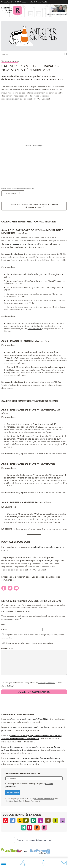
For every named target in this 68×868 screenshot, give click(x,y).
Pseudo (5, 624)
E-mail (4, 629)
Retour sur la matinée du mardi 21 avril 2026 (29, 719)
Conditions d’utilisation (14, 801)
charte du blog (7, 686)
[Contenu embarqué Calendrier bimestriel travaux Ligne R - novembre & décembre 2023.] (34, 145)
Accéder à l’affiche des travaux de (34, 206)
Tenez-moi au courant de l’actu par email (34, 840)
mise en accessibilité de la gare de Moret (24, 244)
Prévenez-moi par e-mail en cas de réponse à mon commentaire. (28, 643)
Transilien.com (12, 99)
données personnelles (47, 683)
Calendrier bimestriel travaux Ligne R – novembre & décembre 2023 (18, 188)
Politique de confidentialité (44, 799)
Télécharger (12, 193)
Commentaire (7, 648)
